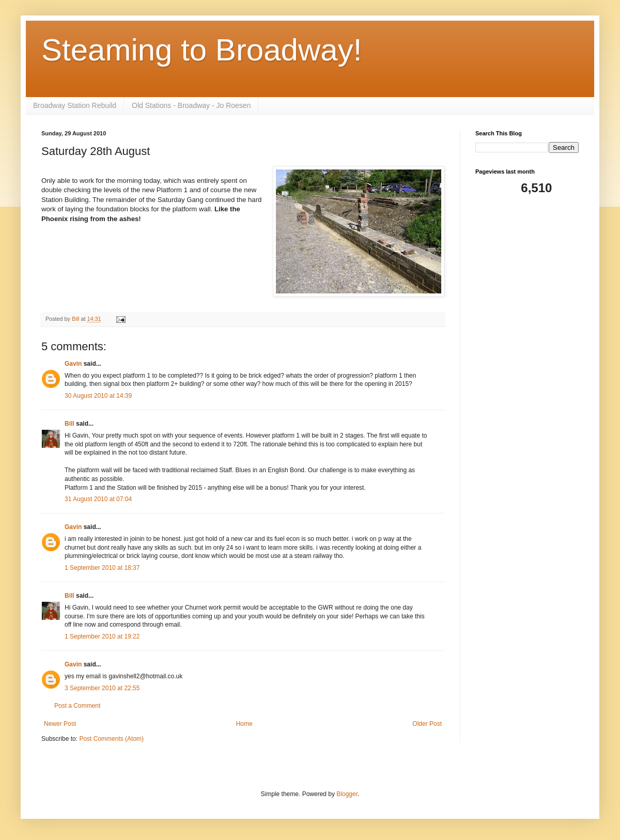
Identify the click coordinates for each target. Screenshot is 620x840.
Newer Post (60, 724)
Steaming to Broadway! (202, 50)
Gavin (73, 364)
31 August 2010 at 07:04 (98, 499)
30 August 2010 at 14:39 (98, 396)
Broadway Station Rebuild (75, 105)
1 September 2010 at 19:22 (102, 636)
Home (244, 724)
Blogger (347, 794)
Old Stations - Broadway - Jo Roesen (191, 105)
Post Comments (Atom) (111, 739)
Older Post (427, 724)
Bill (69, 424)
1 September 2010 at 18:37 (102, 568)
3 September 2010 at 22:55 (102, 688)
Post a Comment (77, 706)
